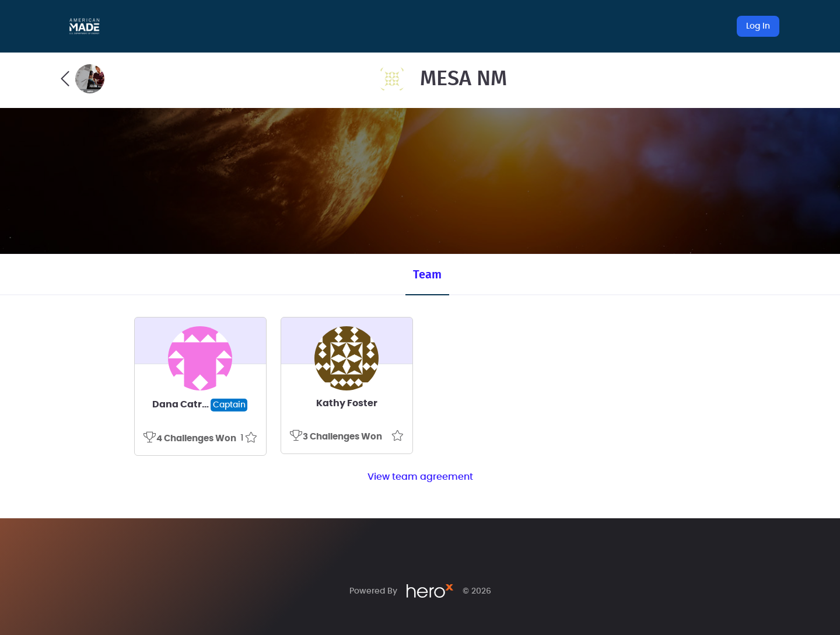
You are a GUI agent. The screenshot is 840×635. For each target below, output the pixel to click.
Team (427, 275)
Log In (758, 26)
